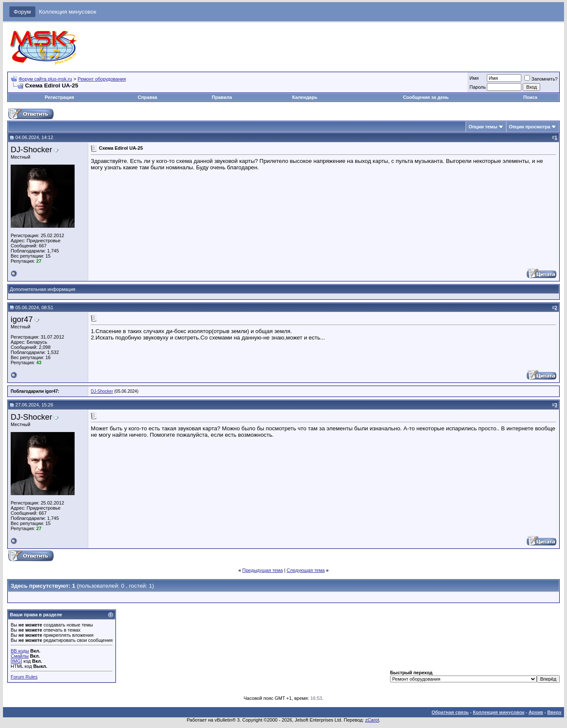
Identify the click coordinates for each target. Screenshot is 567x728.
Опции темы (483, 127)
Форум (22, 12)
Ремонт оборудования (102, 79)
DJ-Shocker (31, 149)
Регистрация (59, 97)
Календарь (305, 97)
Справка (148, 97)
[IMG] (16, 661)
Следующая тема (305, 570)
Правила (222, 97)
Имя (474, 78)
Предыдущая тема (262, 570)
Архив (536, 712)
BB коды (20, 651)
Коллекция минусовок (68, 12)
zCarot (372, 720)
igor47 (22, 319)
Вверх (554, 712)
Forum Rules (24, 677)
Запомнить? (541, 79)
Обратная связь (450, 712)
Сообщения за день (426, 97)
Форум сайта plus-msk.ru (45, 79)
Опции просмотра (530, 127)
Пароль (477, 87)
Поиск (530, 97)
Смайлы (20, 656)
